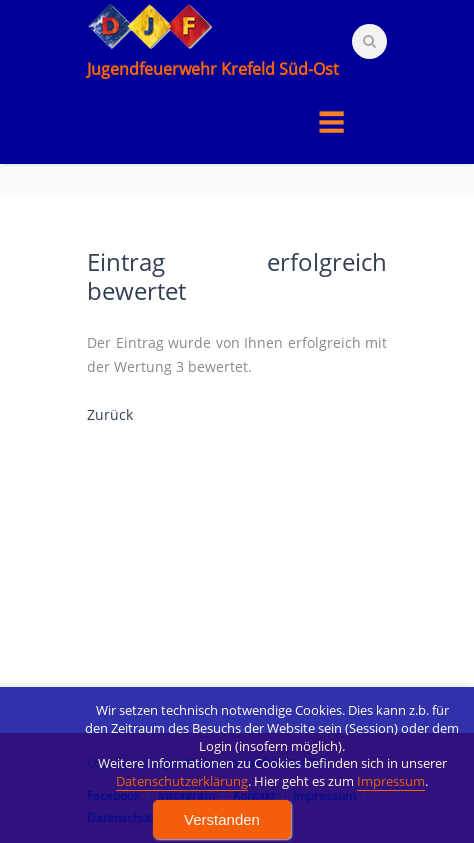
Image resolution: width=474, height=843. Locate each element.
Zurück (110, 414)
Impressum (391, 812)
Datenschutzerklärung (182, 812)
